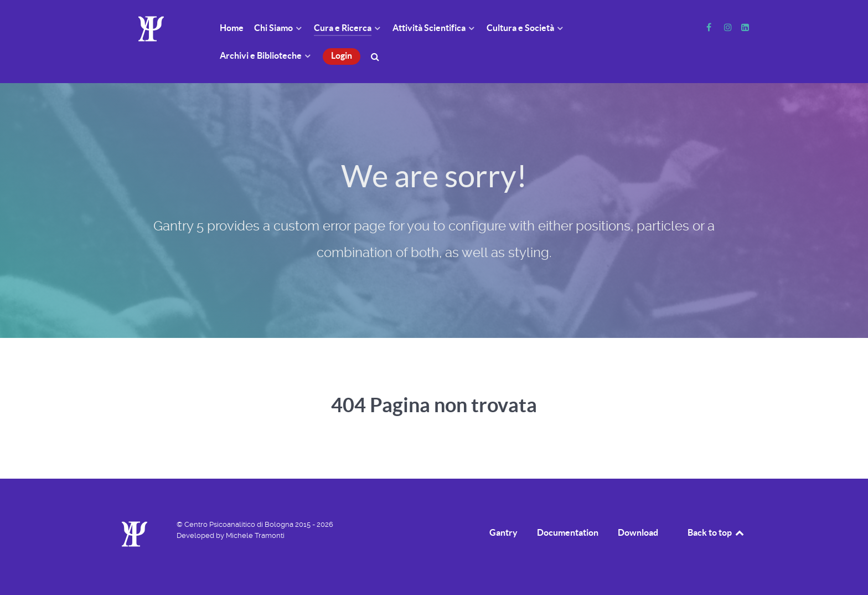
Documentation (568, 532)
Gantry (503, 532)
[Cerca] (377, 56)
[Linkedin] (745, 27)
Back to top (716, 532)
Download (638, 532)
